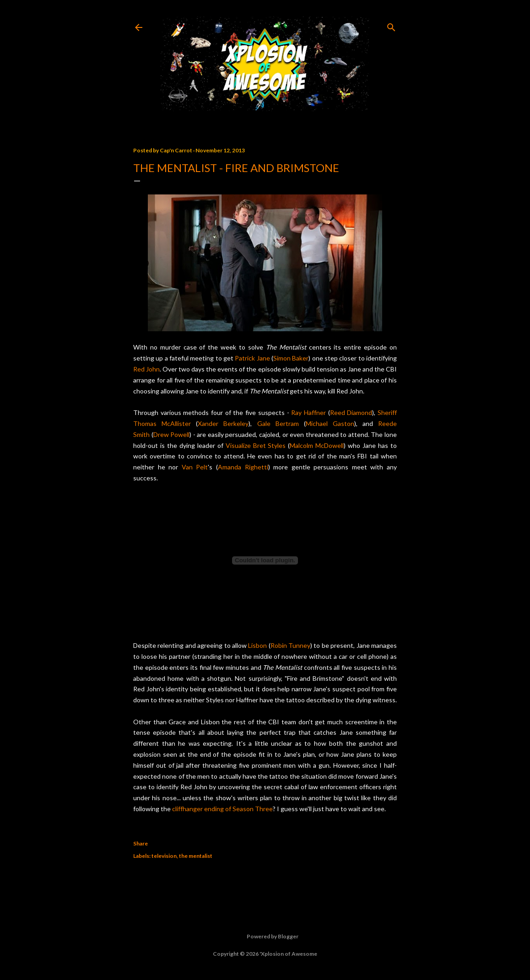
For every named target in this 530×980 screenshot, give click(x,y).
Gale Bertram (278, 423)
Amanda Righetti (243, 467)
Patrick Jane (252, 358)
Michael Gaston (330, 423)
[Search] (391, 25)
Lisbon (257, 645)
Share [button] (141, 843)
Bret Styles (270, 445)
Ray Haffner (308, 412)
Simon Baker (291, 358)
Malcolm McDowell (317, 445)
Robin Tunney (290, 645)
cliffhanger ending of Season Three (222, 809)
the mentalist (196, 856)
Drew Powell (172, 434)
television (164, 856)
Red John (146, 369)
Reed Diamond (351, 412)
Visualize (238, 445)
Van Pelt (195, 467)
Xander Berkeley (223, 423)
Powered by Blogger (265, 937)
